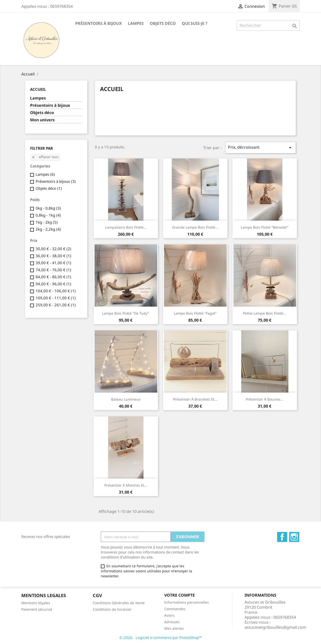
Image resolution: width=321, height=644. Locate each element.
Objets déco (163, 23)
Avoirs (169, 615)
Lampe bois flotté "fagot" (195, 313)
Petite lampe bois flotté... (265, 313)
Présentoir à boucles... (265, 399)
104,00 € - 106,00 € (56, 291)
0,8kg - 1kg (48, 215)
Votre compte (180, 595)
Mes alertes (174, 628)
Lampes (136, 23)
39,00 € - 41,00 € (53, 263)
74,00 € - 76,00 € (53, 270)
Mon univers (42, 120)
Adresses (172, 622)
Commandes (175, 609)
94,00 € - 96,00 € (53, 284)
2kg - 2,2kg (48, 229)
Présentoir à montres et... (126, 485)
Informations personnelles (187, 602)
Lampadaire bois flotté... (126, 227)
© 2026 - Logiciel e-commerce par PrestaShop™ (161, 637)
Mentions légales (36, 603)
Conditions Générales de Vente (119, 603)
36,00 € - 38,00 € (53, 256)
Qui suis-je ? (195, 23)
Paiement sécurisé (37, 609)
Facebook (282, 537)
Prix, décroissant (261, 148)
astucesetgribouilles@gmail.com (275, 627)
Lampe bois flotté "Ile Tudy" (126, 313)
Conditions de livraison (112, 609)
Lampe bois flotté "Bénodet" (265, 227)
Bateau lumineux (126, 399)
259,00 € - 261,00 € (56, 305)
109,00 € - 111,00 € (56, 298)
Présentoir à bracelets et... (195, 399)
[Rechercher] (268, 25)
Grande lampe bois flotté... (195, 227)
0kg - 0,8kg (48, 208)
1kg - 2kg (47, 222)
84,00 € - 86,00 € (53, 277)
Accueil (38, 89)
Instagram (294, 537)
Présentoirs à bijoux (99, 23)
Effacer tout (45, 157)
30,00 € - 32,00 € (53, 249)
